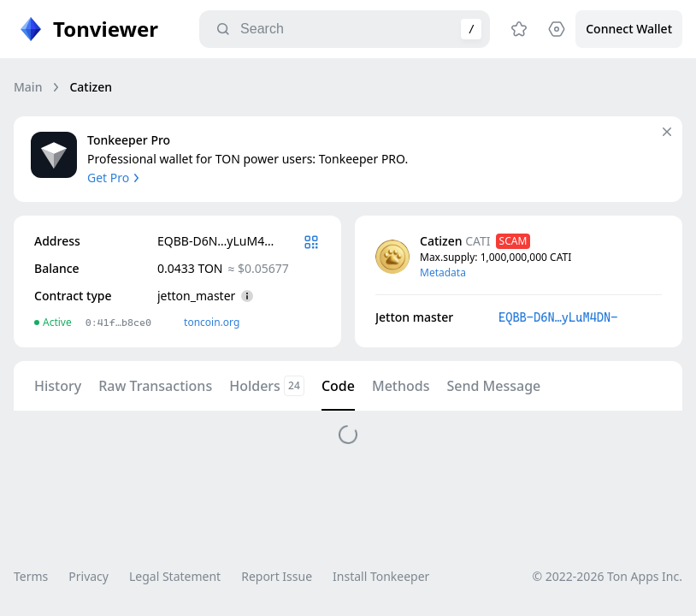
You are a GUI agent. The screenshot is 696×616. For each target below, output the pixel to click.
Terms (31, 576)
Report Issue (277, 576)
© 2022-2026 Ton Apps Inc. (608, 576)
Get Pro (115, 178)
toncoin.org (212, 322)
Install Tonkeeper (381, 576)
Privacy (88, 576)
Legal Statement (175, 576)
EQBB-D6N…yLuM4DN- (558, 317)
